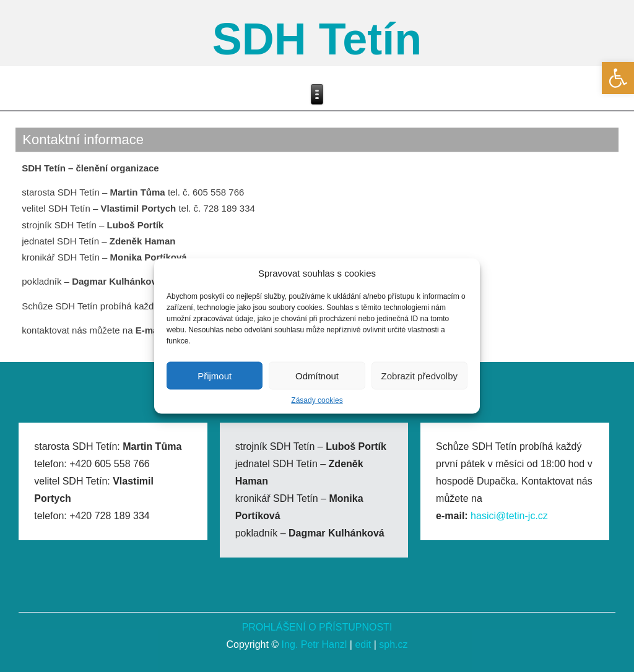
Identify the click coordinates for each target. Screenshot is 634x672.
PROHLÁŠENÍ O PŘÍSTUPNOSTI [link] (317, 627)
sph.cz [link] (393, 644)
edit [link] (363, 644)
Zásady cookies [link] (317, 400)
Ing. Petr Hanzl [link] (315, 644)
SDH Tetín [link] (317, 39)
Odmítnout (317, 375)
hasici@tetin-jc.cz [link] (509, 516)
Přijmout (215, 375)
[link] (618, 78)
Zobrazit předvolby (419, 375)
